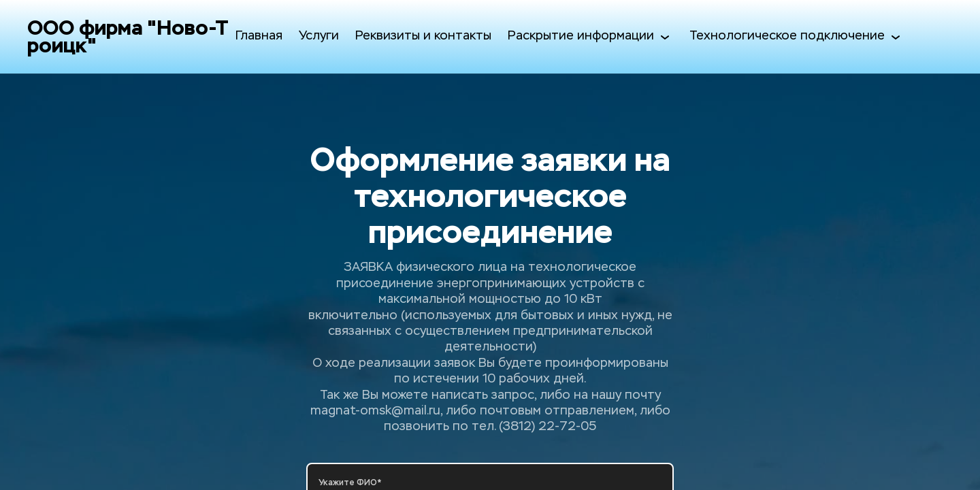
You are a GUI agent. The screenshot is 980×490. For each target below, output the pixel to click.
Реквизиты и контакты (423, 36)
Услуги (319, 36)
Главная (259, 36)
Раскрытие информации (590, 37)
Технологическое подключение (797, 37)
